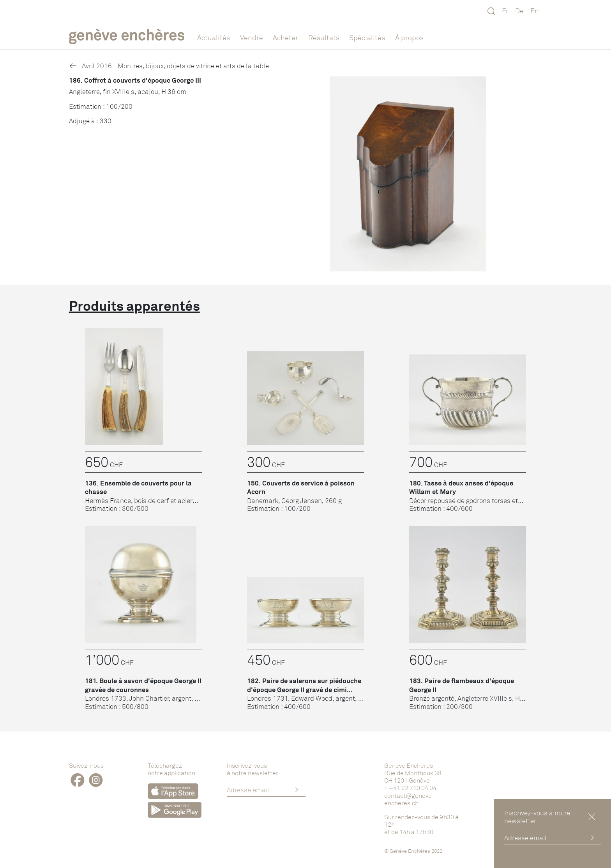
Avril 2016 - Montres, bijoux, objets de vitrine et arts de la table (169, 66)
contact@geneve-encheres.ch (409, 799)
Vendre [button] (252, 37)
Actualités (214, 37)
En (535, 11)
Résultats (324, 37)
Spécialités (367, 37)
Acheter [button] (285, 37)
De (519, 11)
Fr (505, 11)
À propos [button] (409, 37)
